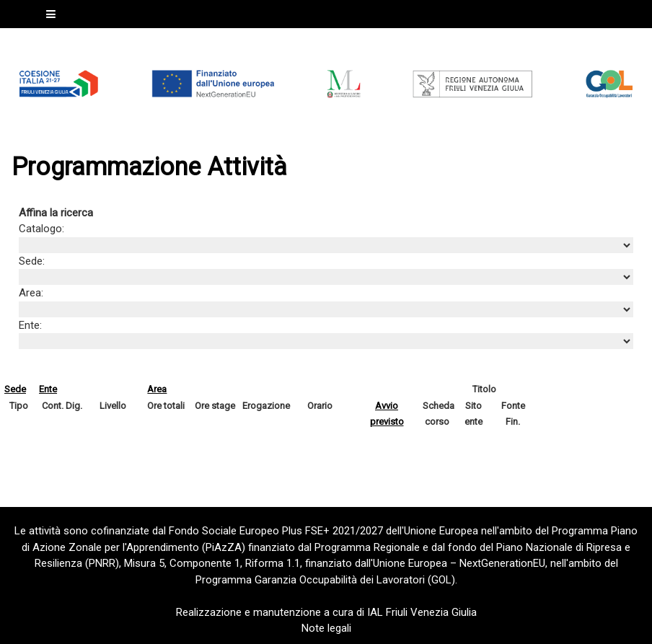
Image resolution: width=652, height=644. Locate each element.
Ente (48, 389)
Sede (15, 389)
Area (157, 389)
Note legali (326, 628)
